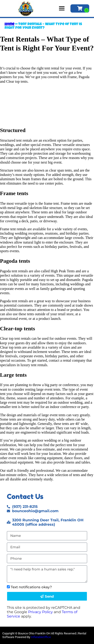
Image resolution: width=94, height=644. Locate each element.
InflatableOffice (41, 637)
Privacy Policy (40, 612)
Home (9, 24)
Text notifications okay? (31, 587)
